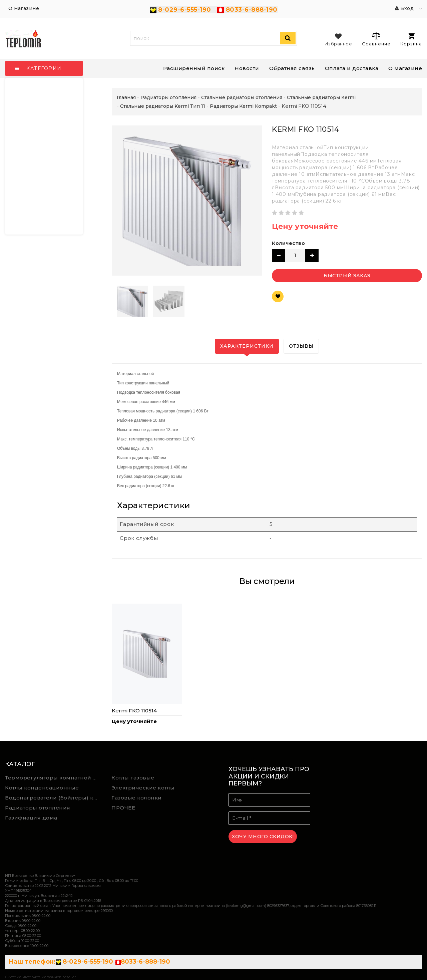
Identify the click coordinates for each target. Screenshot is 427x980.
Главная (126, 97)
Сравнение (376, 39)
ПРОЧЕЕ (123, 808)
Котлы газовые (133, 778)
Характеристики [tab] (247, 346)
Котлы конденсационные (42, 788)
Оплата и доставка (352, 68)
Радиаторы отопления (38, 808)
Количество (288, 243)
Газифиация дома (31, 818)
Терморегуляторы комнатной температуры (53, 778)
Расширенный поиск (194, 68)
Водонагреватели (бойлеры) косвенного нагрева (53, 798)
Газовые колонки (137, 798)
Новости (247, 68)
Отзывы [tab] (301, 346)
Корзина (411, 40)
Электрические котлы (143, 788)
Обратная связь (292, 68)
